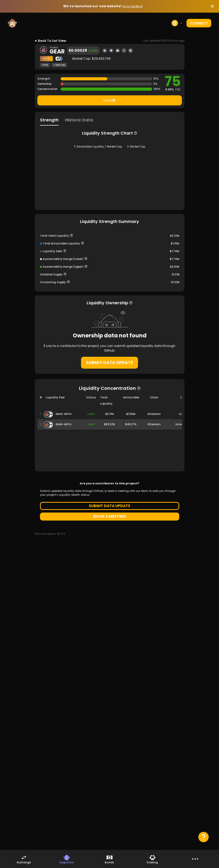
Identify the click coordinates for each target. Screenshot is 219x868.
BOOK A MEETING (110, 570)
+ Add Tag (59, 65)
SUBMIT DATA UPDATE (109, 417)
